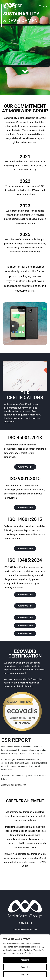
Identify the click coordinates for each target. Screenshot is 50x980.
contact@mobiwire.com (25, 930)
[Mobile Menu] (43, 6)
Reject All (25, 974)
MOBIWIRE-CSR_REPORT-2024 (14, 785)
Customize (25, 967)
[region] (25, 957)
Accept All (25, 960)
